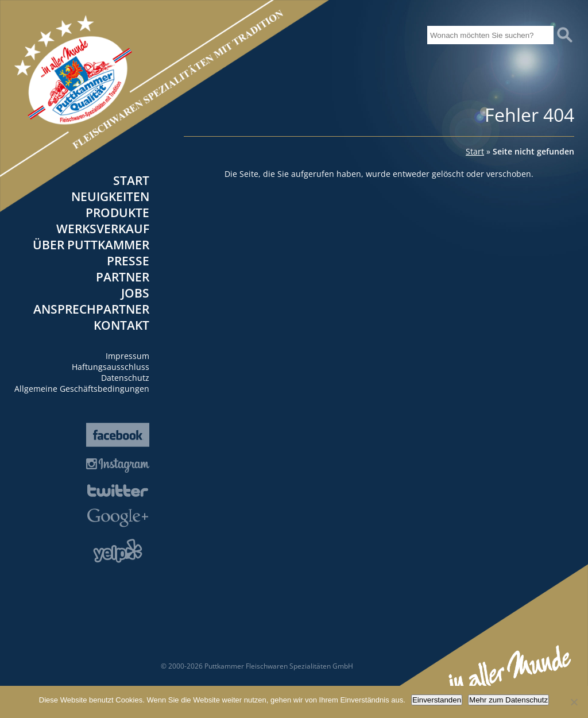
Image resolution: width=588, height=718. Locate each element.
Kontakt (121, 325)
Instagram (118, 466)
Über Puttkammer (91, 245)
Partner (123, 277)
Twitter (118, 491)
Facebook (118, 435)
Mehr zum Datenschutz (508, 700)
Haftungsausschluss (111, 367)
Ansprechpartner (91, 309)
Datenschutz (125, 378)
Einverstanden (437, 700)
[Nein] (574, 702)
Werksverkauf (103, 229)
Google (118, 518)
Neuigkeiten (110, 196)
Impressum (127, 356)
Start (131, 180)
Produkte (117, 213)
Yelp (118, 551)
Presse (128, 261)
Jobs (135, 293)
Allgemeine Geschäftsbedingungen (82, 389)
